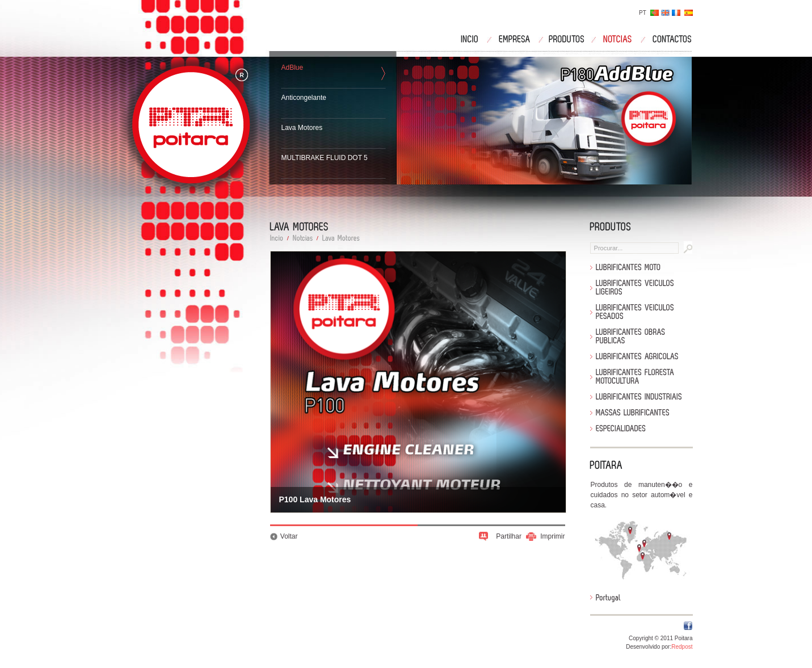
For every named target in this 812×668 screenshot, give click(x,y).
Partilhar (509, 536)
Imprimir (552, 536)
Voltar (289, 536)
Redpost (682, 647)
